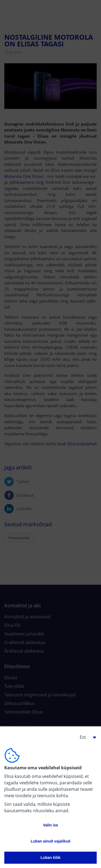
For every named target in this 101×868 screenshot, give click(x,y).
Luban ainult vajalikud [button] (50, 841)
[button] (86, 737)
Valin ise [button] (50, 825)
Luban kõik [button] (51, 858)
